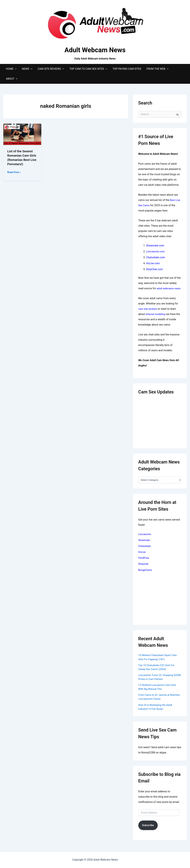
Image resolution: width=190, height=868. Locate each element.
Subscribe (148, 830)
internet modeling (156, 319)
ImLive (142, 557)
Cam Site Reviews (51, 69)
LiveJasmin (145, 539)
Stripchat (144, 569)
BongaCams (145, 575)
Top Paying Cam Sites (127, 69)
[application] (15, 69)
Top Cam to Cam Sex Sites (88, 69)
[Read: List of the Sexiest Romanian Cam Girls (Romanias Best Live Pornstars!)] (22, 134)
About (12, 79)
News (27, 69)
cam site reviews (148, 314)
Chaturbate (145, 551)
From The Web (158, 69)
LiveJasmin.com (156, 251)
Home (11, 69)
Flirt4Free (144, 563)
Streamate (144, 545)
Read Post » (14, 172)
